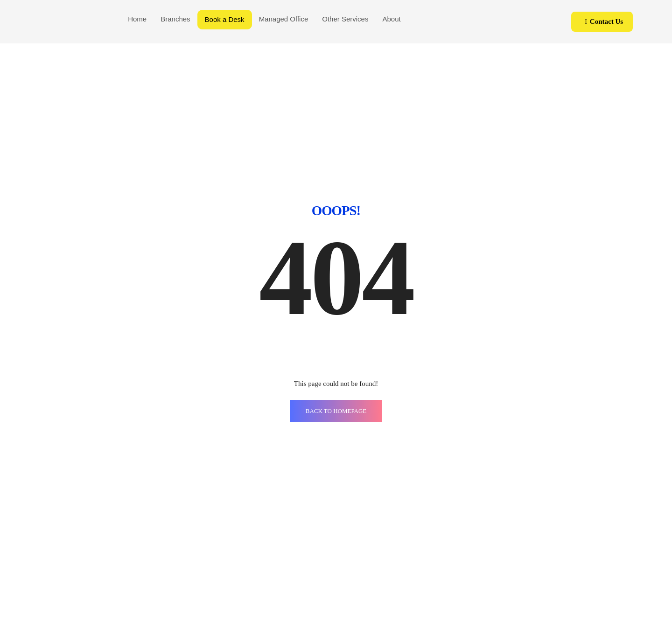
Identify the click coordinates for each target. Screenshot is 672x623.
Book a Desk (225, 19)
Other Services (345, 19)
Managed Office (284, 19)
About (391, 19)
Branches (175, 19)
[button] (602, 22)
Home (137, 19)
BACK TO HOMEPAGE (336, 411)
